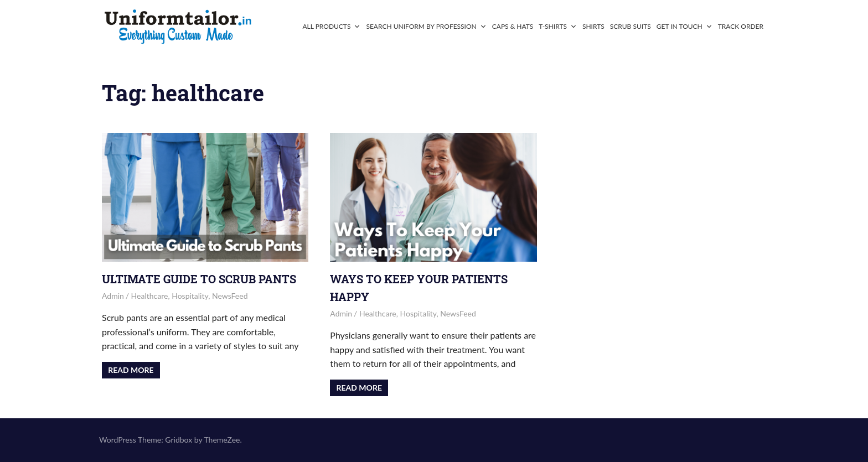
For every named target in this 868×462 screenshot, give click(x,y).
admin (113, 296)
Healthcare (150, 296)
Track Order (741, 26)
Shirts (593, 26)
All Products (331, 26)
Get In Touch (684, 26)
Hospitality (190, 296)
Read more (131, 370)
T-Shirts (558, 26)
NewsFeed (230, 296)
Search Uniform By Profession (426, 26)
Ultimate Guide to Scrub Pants (199, 279)
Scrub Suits (631, 26)
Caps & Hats (513, 26)
